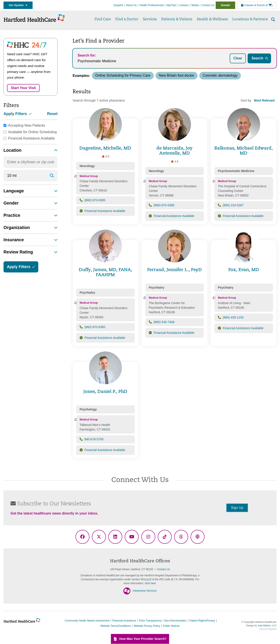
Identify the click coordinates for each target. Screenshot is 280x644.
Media (195, 5)
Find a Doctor (127, 19)
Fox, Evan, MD (244, 270)
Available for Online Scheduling (32, 132)
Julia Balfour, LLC (267, 625)
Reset (52, 114)
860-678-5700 (94, 439)
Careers (184, 5)
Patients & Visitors (177, 19)
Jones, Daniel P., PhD (105, 392)
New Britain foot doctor (177, 75)
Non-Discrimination (176, 621)
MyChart (171, 5)
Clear (238, 58)
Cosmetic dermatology (220, 75)
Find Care (103, 19)
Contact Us (208, 5)
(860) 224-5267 (233, 205)
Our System (18, 5)
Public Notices (171, 626)
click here (150, 583)
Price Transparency (150, 621)
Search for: (87, 55)
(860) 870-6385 (95, 200)
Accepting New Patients (27, 125)
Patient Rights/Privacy (202, 621)
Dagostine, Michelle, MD (105, 148)
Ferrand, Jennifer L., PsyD (175, 270)
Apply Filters (17, 114)
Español (118, 5)
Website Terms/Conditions (116, 626)
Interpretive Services (144, 591)
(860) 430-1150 (233, 317)
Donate (225, 5)
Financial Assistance (124, 621)
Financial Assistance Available (31, 138)
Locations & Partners (250, 19)
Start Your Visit (23, 88)
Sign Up (237, 508)
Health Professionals (152, 5)
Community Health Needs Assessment (87, 621)
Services (150, 19)
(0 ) (269, 5)
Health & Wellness (212, 19)
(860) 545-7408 (164, 322)
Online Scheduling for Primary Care (123, 75)
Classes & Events (253, 5)
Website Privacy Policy (147, 626)
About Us (131, 5)
